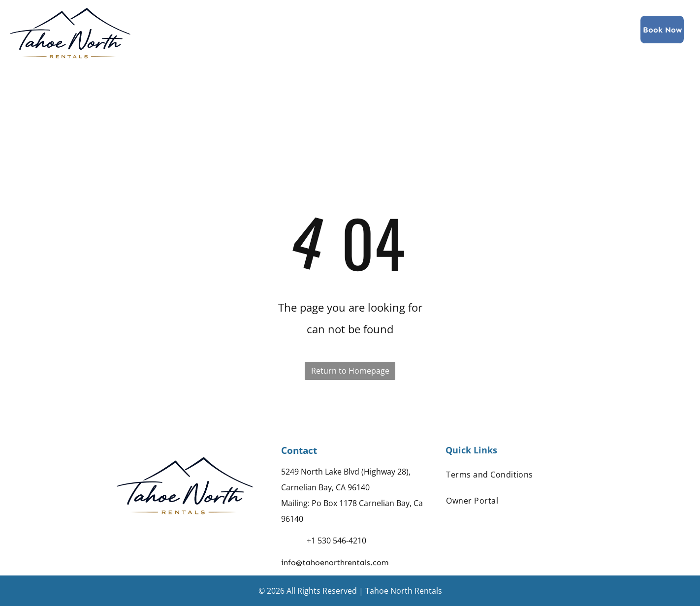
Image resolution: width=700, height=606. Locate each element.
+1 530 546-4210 (336, 541)
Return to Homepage (350, 371)
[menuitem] (248, 29)
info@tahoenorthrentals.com (335, 562)
